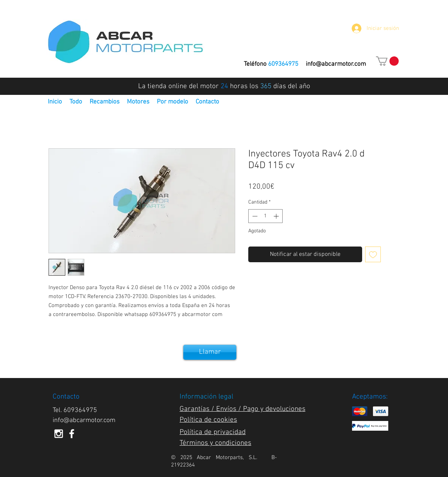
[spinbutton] (265, 216)
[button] (387, 61)
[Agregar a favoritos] (373, 254)
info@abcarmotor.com (336, 64)
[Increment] (277, 216)
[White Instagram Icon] (59, 434)
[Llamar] (210, 352)
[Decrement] (254, 216)
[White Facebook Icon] (72, 434)
